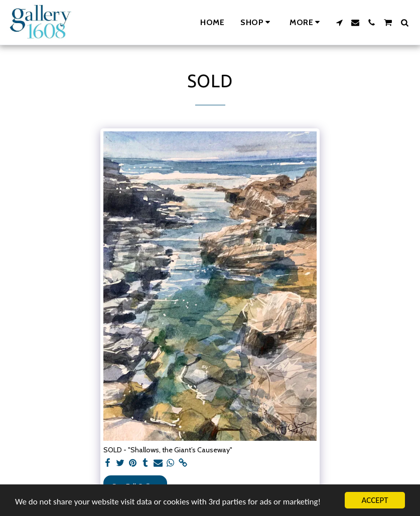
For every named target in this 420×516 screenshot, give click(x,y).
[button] (339, 23)
